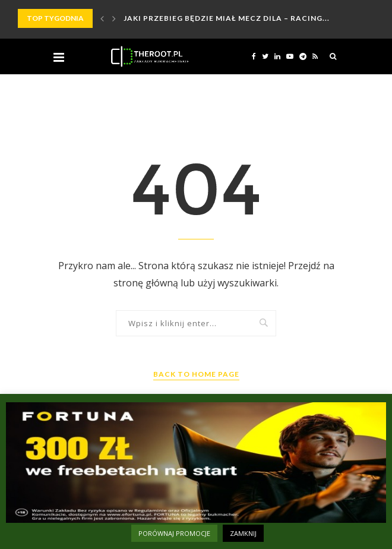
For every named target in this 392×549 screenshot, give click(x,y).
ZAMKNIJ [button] (243, 533)
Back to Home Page (196, 374)
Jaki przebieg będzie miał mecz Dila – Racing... (227, 18)
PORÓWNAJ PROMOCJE (174, 533)
